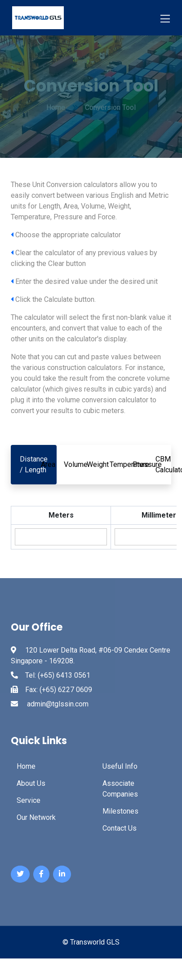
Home (26, 766)
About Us (31, 783)
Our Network (36, 817)
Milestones (120, 811)
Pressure (147, 464)
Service (29, 800)
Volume (76, 464)
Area (48, 464)
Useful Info (120, 766)
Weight (98, 464)
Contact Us (120, 828)
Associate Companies (120, 789)
